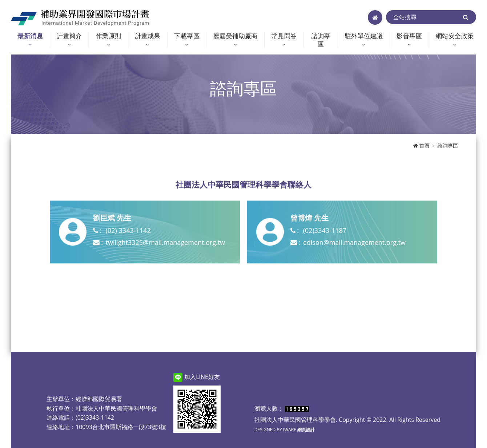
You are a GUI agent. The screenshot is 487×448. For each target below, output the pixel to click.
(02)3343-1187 (325, 230)
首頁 (421, 146)
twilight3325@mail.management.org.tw (166, 242)
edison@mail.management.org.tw (354, 242)
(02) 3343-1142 (128, 230)
